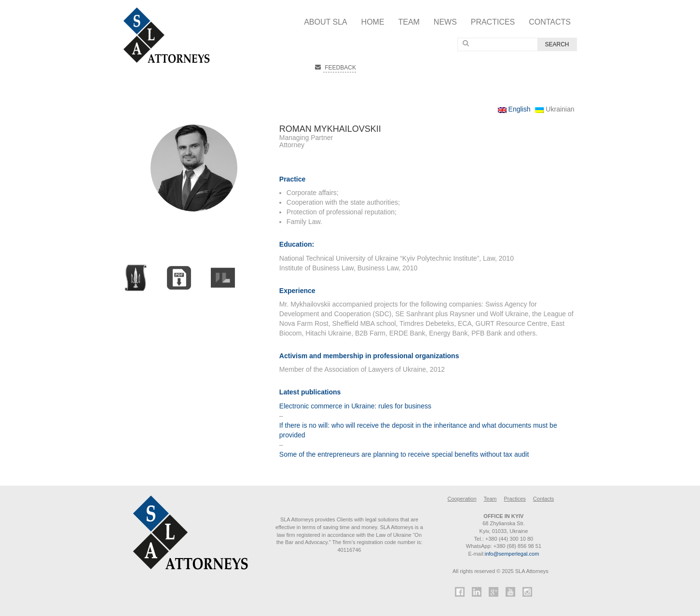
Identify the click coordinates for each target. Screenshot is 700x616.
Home (373, 22)
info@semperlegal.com (512, 554)
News (445, 22)
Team (409, 22)
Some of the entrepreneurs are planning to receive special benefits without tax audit (404, 454)
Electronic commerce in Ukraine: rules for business (355, 406)
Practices (493, 22)
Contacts (550, 22)
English (514, 109)
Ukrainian (555, 109)
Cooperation (462, 499)
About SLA (326, 22)
